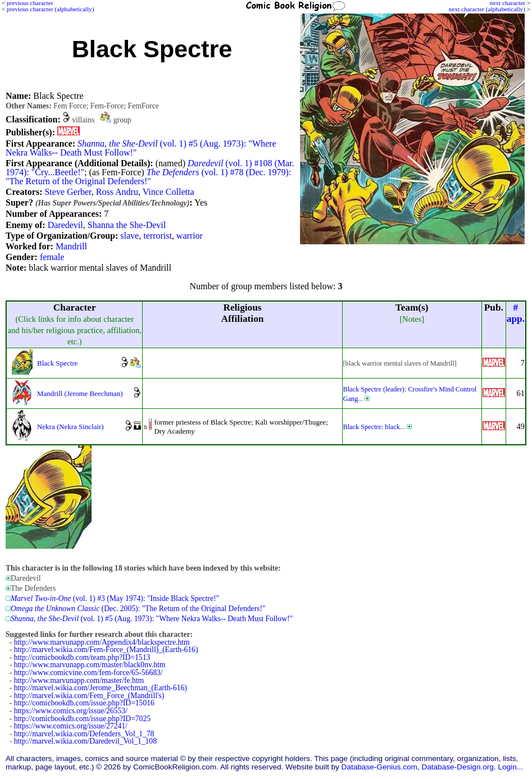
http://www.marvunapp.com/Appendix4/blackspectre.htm (102, 642)
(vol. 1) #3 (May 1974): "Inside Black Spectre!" (115, 598)
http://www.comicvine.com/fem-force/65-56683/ (88, 673)
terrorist (158, 236)
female (52, 257)
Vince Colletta (169, 192)
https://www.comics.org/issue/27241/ (71, 726)
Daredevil (65, 225)
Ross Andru (117, 192)
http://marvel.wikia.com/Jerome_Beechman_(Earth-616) (101, 688)
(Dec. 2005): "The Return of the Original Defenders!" (138, 609)
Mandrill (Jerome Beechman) (80, 393)
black (392, 427)
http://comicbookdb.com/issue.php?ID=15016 (84, 703)
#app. (516, 313)
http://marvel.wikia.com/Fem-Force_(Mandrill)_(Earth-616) (106, 650)
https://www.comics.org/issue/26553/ (71, 711)
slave (129, 236)
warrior (190, 236)
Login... (510, 767)
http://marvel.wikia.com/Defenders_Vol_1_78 (84, 734)
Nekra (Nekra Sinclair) (71, 427)
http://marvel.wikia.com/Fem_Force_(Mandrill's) (89, 696)
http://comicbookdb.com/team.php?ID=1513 (82, 657)
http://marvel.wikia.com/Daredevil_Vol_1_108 (85, 741)
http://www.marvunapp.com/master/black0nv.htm (90, 665)
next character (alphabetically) (487, 9)
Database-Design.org (457, 767)
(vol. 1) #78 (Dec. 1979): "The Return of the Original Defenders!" (148, 177)
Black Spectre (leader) (374, 389)
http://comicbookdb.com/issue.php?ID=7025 (82, 719)
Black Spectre (57, 363)
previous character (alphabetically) (50, 9)
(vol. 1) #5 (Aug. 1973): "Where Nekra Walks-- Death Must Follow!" (141, 148)
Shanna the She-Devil (127, 225)
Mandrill (71, 246)
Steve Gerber (68, 192)
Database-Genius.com (379, 767)
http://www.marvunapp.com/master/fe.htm (79, 680)
